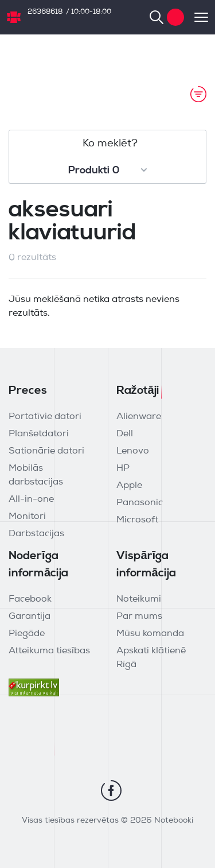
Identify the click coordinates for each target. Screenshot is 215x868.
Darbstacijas (36, 534)
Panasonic (140, 503)
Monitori (27, 517)
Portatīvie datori (45, 417)
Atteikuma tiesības (49, 651)
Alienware (139, 417)
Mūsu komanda (150, 634)
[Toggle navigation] (196, 17)
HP (123, 468)
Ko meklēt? (110, 144)
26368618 (45, 12)
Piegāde (27, 634)
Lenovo (133, 451)
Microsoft (137, 520)
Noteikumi (139, 599)
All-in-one (31, 499)
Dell (125, 434)
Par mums (139, 617)
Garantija (30, 617)
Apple (129, 486)
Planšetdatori (39, 434)
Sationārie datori (46, 451)
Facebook (30, 599)
